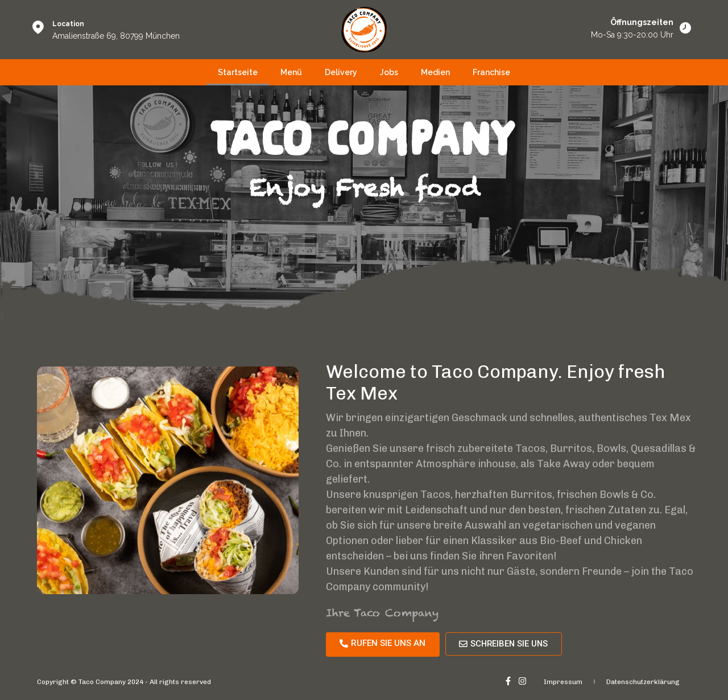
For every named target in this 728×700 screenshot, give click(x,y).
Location (68, 24)
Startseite (238, 72)
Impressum (563, 682)
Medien (435, 72)
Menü (291, 72)
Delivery (341, 72)
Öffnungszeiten (642, 22)
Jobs (389, 72)
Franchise (491, 72)
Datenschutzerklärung (643, 682)
